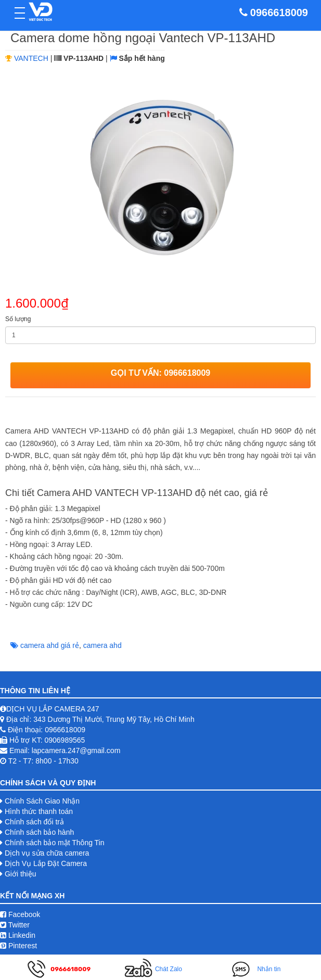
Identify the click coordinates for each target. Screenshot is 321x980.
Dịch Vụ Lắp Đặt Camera (46, 863)
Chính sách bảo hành (39, 832)
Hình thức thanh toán (39, 811)
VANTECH (31, 58)
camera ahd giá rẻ (50, 645)
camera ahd (102, 645)
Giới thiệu (21, 874)
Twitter (15, 925)
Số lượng (18, 319)
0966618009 (279, 12)
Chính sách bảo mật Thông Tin (55, 843)
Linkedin (18, 935)
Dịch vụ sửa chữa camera (47, 853)
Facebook (20, 914)
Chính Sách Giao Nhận (42, 801)
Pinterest (18, 946)
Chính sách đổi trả (34, 822)
